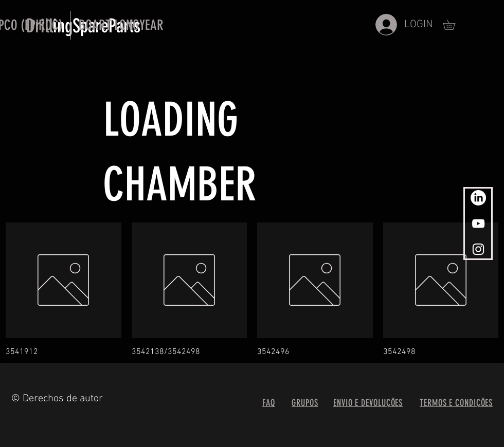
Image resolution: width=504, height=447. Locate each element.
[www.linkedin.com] (478, 198)
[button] (121, 25)
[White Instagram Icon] (478, 249)
